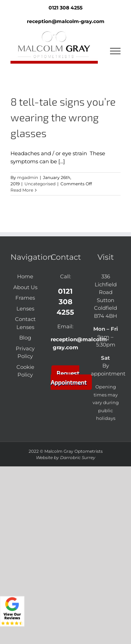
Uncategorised (40, 184)
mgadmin (28, 177)
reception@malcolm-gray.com (66, 21)
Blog (25, 338)
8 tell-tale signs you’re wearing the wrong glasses (63, 117)
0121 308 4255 (65, 302)
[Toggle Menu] (115, 51)
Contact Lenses (25, 323)
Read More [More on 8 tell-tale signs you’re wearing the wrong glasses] (22, 190)
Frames (25, 298)
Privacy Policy (25, 352)
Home (25, 276)
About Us (25, 287)
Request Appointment (69, 378)
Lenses (25, 309)
